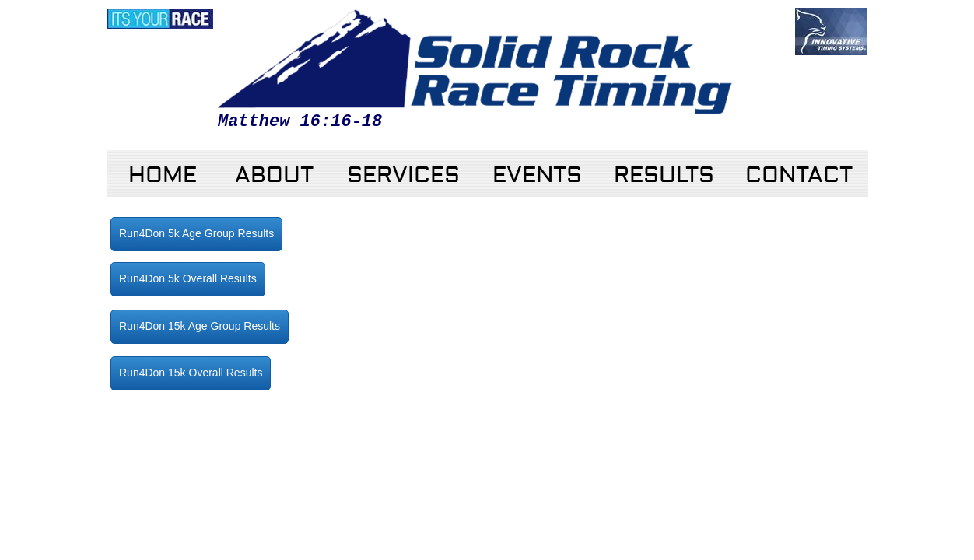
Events (537, 175)
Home (163, 175)
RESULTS (664, 175)
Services (403, 175)
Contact (799, 175)
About (274, 175)
